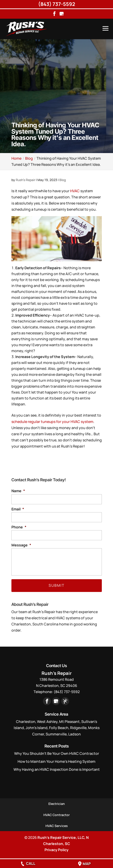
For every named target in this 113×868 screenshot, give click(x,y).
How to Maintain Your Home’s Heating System (56, 761)
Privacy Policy (56, 850)
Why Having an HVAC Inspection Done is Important (57, 769)
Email (18, 509)
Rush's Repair (25, 180)
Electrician (57, 804)
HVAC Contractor (56, 815)
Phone (19, 527)
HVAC (75, 191)
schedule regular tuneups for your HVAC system (52, 422)
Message (21, 545)
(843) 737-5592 (57, 4)
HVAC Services (57, 826)
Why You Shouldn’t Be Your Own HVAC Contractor (57, 753)
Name (18, 491)
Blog (63, 180)
